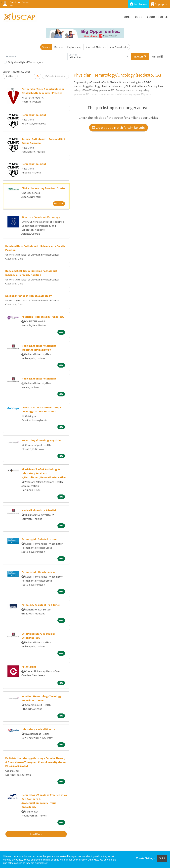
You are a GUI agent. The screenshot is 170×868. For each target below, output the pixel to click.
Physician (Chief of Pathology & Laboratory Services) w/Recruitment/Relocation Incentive (43, 473)
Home (126, 17)
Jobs (138, 17)
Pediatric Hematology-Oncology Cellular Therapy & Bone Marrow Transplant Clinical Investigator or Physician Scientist (36, 762)
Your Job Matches (96, 47)
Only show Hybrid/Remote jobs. (26, 62)
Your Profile (157, 17)
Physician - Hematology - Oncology (43, 317)
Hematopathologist (34, 115)
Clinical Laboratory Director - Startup (44, 188)
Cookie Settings (145, 858)
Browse (59, 47)
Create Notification (55, 76)
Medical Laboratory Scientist (39, 379)
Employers (159, 4)
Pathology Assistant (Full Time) (41, 605)
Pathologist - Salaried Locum (39, 539)
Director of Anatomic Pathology (41, 217)
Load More (36, 834)
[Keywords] (36, 56)
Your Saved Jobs (119, 47)
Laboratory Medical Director (38, 729)
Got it (162, 858)
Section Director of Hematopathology (28, 296)
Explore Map (74, 47)
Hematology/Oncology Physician (41, 440)
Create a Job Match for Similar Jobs (119, 128)
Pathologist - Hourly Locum (38, 572)
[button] (158, 56)
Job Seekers (139, 4)
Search (46, 47)
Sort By (9, 76)
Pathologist (29, 667)
